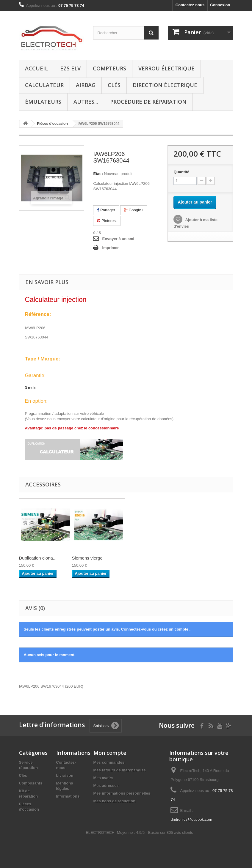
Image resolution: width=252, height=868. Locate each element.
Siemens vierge (87, 558)
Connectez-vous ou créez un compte (155, 629)
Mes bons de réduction (115, 801)
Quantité (181, 172)
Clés (114, 85)
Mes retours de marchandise (120, 770)
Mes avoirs (103, 778)
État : (98, 174)
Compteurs (109, 68)
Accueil (36, 68)
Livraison (65, 775)
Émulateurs (43, 102)
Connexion (220, 5)
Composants (31, 783)
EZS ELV (70, 68)
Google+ (134, 210)
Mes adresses (106, 786)
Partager (106, 210)
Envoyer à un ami (118, 239)
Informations (68, 796)
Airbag (86, 85)
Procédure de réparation (148, 102)
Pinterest (107, 221)
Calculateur (44, 85)
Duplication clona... (38, 558)
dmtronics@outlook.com (191, 819)
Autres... (86, 102)
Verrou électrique (166, 68)
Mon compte (110, 753)
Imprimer (110, 248)
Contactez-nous (190, 5)
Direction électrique (165, 85)
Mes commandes (109, 762)
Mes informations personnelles (122, 793)
